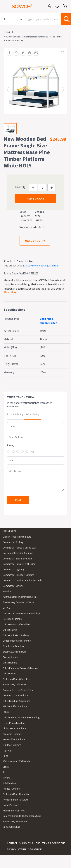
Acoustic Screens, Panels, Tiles (18, 690)
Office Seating (10, 630)
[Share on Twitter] (22, 53)
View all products (30, 227)
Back (8, 32)
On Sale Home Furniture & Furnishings (22, 718)
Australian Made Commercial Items (20, 597)
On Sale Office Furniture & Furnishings (21, 613)
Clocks (6, 767)
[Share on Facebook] (8, 53)
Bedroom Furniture (12, 734)
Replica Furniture (11, 789)
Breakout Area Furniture (14, 652)
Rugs (5, 756)
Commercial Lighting (13, 570)
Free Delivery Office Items (15, 685)
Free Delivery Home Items (15, 822)
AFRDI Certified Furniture (15, 706)
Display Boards (10, 657)
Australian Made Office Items (17, 679)
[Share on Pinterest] (15, 53)
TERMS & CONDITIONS (53, 843)
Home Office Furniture (14, 739)
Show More (10, 292)
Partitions (8, 591)
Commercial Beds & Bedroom (18, 559)
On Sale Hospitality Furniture (17, 537)
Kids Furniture (9, 783)
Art (4, 772)
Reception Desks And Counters (18, 553)
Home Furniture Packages (15, 800)
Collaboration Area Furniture (17, 641)
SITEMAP (22, 849)
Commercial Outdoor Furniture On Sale (22, 580)
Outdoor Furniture (12, 745)
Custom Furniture (11, 827)
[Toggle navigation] (4, 7)
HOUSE (6, 712)
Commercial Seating (13, 542)
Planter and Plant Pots (14, 811)
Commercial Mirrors (13, 586)
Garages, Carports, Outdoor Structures (22, 816)
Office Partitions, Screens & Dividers (20, 668)
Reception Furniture (13, 619)
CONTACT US (14, 843)
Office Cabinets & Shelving (16, 635)
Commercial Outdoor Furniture (18, 575)
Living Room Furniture (14, 723)
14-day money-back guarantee (41, 266)
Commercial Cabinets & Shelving (19, 564)
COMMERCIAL (10, 531)
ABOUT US (27, 843)
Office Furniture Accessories (16, 701)
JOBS (37, 843)
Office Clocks (9, 674)
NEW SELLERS (35, 849)
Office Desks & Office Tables (17, 624)
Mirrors (6, 778)
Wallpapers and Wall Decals (16, 761)
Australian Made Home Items (17, 794)
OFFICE (6, 608)
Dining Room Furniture (14, 728)
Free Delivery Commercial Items (18, 602)
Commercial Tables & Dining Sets (19, 548)
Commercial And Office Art (16, 695)
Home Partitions (11, 805)
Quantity (20, 187)
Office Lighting (10, 663)
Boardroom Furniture (13, 646)
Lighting (7, 750)
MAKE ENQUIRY (35, 241)
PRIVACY (12, 849)
